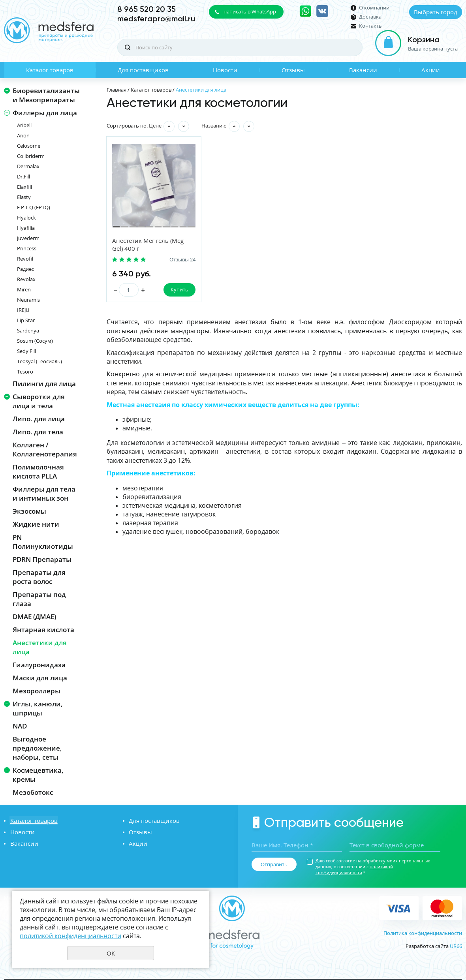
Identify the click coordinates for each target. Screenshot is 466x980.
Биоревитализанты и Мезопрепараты (46, 95)
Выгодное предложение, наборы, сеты (37, 748)
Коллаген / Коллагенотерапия (45, 449)
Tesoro (25, 372)
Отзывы (293, 70)
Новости (225, 70)
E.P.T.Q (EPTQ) (34, 207)
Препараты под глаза (39, 599)
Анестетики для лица (40, 647)
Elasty (24, 197)
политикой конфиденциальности (354, 869)
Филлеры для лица (45, 113)
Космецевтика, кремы (38, 775)
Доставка (370, 17)
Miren (24, 289)
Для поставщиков (143, 70)
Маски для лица (40, 678)
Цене (155, 126)
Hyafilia (26, 228)
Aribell (24, 125)
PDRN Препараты (42, 559)
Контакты (371, 26)
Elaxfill (24, 187)
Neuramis (28, 300)
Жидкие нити (36, 524)
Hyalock (26, 218)
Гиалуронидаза (39, 665)
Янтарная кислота (43, 630)
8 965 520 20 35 (147, 9)
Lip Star (26, 320)
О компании (374, 8)
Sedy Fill (26, 351)
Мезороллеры (37, 691)
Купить (174, 289)
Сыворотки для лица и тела (39, 401)
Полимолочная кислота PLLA (38, 471)
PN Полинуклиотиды (43, 542)
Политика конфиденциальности (423, 933)
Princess (27, 248)
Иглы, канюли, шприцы (38, 708)
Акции (431, 70)
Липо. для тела (38, 432)
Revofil (25, 259)
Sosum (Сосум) (35, 341)
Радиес (25, 269)
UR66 (456, 946)
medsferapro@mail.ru (156, 19)
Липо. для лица (39, 419)
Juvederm (28, 238)
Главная (116, 90)
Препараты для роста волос (39, 577)
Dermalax (28, 166)
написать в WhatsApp (250, 11)
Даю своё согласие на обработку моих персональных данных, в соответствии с (373, 866)
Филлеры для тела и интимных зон (44, 494)
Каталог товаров (50, 70)
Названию (214, 126)
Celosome (29, 146)
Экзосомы (29, 511)
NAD (20, 726)
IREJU (23, 310)
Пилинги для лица (44, 384)
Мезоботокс (33, 792)
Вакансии (363, 70)
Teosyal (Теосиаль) (39, 361)
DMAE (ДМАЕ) (34, 617)
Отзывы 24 (177, 259)
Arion (23, 135)
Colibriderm (31, 156)
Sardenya (28, 330)
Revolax (26, 279)
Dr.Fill (23, 176)
